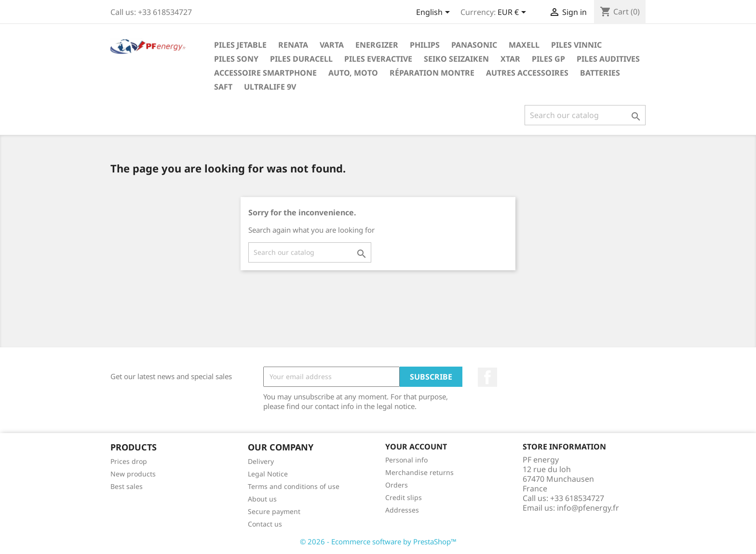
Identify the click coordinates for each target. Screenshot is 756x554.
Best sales (127, 486)
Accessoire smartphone (265, 73)
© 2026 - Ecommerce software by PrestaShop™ (378, 541)
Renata (293, 45)
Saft (223, 87)
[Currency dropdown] (513, 13)
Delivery (261, 461)
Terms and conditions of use (294, 486)
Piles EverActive (378, 59)
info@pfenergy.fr (588, 508)
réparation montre (432, 73)
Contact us (265, 524)
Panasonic (474, 45)
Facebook (487, 377)
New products (133, 474)
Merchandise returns (419, 472)
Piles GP (548, 59)
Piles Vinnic (576, 45)
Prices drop (129, 461)
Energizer (377, 45)
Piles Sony (236, 59)
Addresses (402, 510)
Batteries (600, 73)
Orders (397, 485)
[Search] (585, 115)
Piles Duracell (301, 59)
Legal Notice (268, 474)
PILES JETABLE (240, 45)
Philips (425, 45)
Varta (332, 45)
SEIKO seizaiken (456, 59)
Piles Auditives (608, 59)
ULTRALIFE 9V (270, 87)
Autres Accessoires (527, 73)
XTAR (510, 59)
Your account (416, 447)
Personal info (406, 460)
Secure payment (274, 511)
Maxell (524, 45)
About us (262, 499)
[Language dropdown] (435, 13)
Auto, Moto (353, 73)
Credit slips (404, 497)
